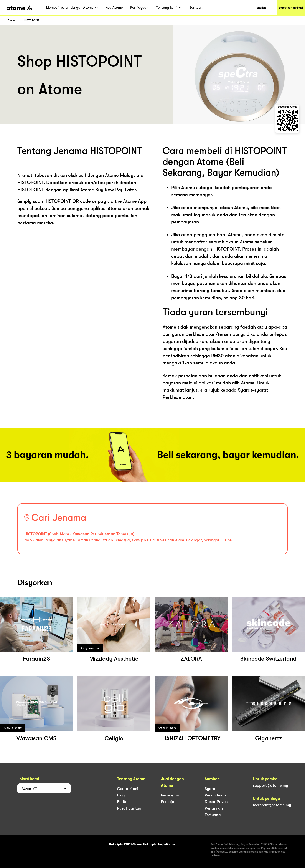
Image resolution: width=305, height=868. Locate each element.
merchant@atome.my (272, 805)
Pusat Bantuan (130, 808)
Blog (121, 795)
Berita (122, 802)
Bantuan (196, 8)
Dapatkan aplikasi (291, 8)
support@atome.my (270, 785)
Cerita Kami (128, 789)
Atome (12, 21)
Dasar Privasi (217, 802)
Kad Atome (114, 8)
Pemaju (167, 802)
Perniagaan (139, 8)
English (261, 8)
